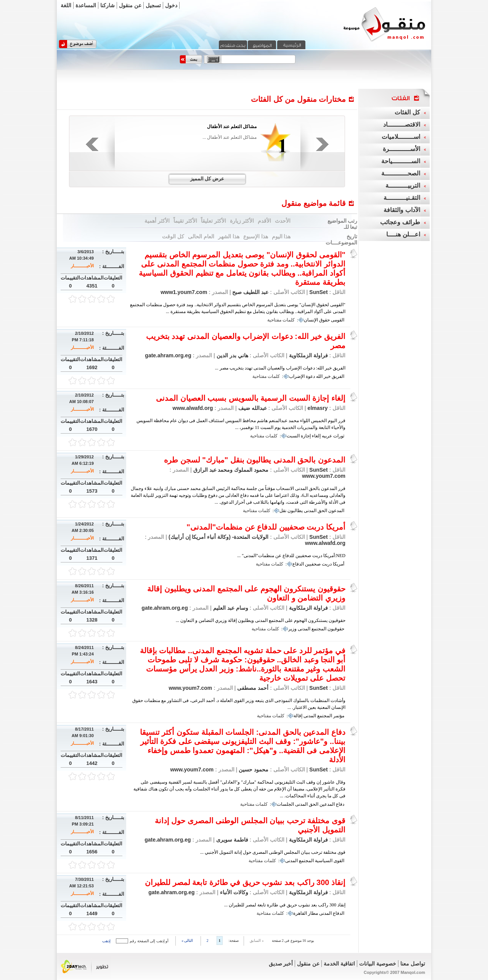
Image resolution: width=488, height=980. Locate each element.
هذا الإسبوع (256, 236)
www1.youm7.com (184, 292)
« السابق (257, 941)
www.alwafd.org (193, 408)
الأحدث (283, 221)
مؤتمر (339, 716)
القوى (339, 861)
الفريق (338, 376)
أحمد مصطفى (252, 688)
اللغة (66, 5)
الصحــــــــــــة (401, 173)
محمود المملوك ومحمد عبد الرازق (230, 470)
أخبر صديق (281, 964)
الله (319, 376)
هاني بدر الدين (232, 355)
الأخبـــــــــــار (82, 266)
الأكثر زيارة (242, 221)
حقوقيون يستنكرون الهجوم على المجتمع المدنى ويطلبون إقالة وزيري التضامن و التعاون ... (261, 620)
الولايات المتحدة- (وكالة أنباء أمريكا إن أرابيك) (218, 537)
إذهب (106, 941)
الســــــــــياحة (401, 161)
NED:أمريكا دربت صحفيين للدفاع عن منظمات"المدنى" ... (291, 556)
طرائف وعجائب (400, 222)
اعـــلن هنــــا (403, 234)
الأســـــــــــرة (401, 149)
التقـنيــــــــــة (402, 198)
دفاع (340, 804)
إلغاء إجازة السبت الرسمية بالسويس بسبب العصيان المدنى (251, 398)
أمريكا (339, 564)
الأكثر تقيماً (185, 221)
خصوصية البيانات (378, 964)
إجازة (306, 436)
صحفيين (313, 564)
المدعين (327, 804)
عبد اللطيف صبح (250, 292)
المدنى (310, 511)
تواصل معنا (413, 964)
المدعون (336, 511)
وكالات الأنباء (233, 892)
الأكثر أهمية (157, 221)
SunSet (318, 292)
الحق (322, 511)
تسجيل (153, 5)
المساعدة (86, 5)
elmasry (318, 408)
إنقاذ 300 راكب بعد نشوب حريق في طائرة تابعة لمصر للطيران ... (285, 905)
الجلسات (285, 804)
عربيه (327, 436)
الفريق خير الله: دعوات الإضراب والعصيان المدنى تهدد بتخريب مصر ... (280, 368)
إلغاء (316, 436)
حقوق (324, 320)
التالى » (187, 941)
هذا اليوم (281, 236)
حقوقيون (336, 629)
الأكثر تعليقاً (213, 221)
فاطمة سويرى (231, 840)
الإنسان (311, 320)
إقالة (298, 716)
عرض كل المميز (207, 179)
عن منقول (130, 5)
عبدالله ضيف (252, 408)
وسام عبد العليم (230, 608)
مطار (313, 913)
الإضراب (297, 376)
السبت (293, 436)
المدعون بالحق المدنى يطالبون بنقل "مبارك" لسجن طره (255, 460)
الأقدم (264, 221)
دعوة (310, 376)
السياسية (324, 861)
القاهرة (300, 913)
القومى (338, 320)
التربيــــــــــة (403, 186)
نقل (283, 511)
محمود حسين (253, 770)
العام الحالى (201, 236)
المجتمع (319, 629)
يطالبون (295, 511)
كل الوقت (173, 236)
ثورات (339, 436)
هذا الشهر (229, 236)
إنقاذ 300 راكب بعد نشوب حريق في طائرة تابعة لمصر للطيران (245, 882)
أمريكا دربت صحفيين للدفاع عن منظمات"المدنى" (266, 527)
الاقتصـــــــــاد (402, 125)
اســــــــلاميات (401, 137)
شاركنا (108, 5)
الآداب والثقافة (402, 210)
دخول (171, 5)
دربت (327, 564)
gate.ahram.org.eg (168, 355)
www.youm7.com (324, 476)
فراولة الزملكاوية (308, 355)
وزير (292, 629)
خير (327, 376)
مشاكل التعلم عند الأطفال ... (230, 137)
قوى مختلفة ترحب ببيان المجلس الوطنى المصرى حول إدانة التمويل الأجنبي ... (273, 852)
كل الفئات (407, 112)
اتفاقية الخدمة (339, 964)
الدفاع (298, 564)
